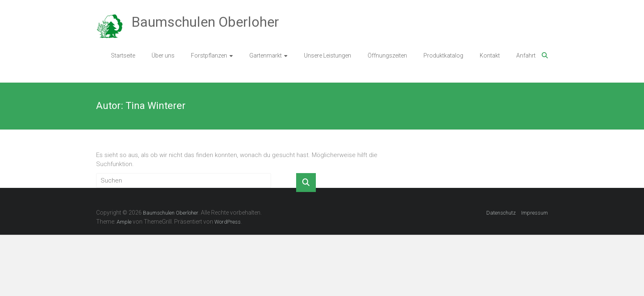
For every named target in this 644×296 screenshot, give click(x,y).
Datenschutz (501, 213)
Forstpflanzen (209, 55)
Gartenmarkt (266, 55)
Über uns (163, 55)
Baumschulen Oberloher (205, 22)
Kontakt (490, 55)
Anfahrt (526, 55)
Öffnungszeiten (387, 55)
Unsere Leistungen (328, 55)
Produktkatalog (443, 55)
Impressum (535, 213)
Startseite (123, 55)
